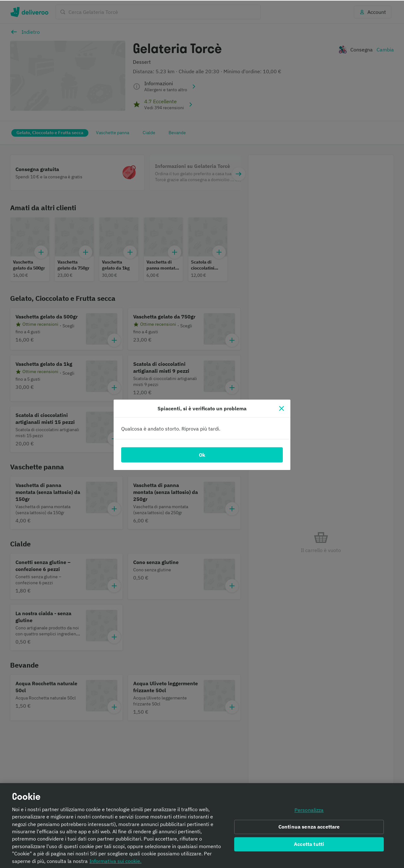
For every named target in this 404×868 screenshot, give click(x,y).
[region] (202, 825)
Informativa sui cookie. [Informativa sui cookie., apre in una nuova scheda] (115, 860)
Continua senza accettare (309, 826)
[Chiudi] (282, 408)
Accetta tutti (309, 844)
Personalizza (309, 809)
